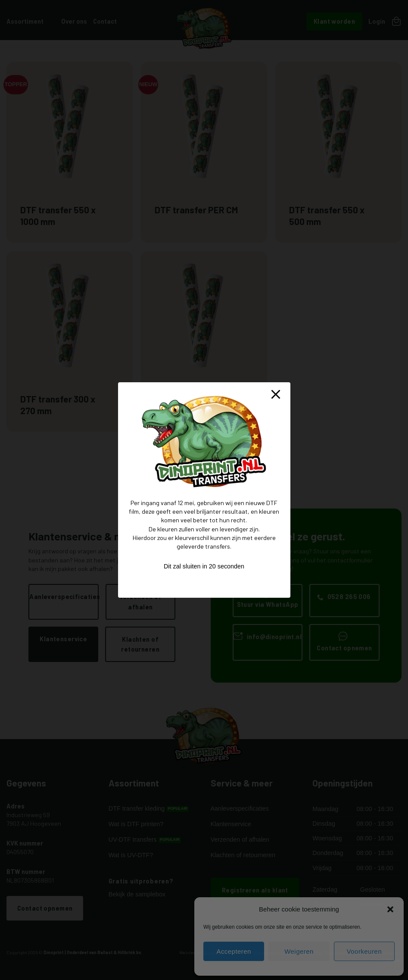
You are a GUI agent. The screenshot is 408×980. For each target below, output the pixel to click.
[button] (390, 909)
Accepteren (234, 951)
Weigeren (299, 951)
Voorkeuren (364, 951)
